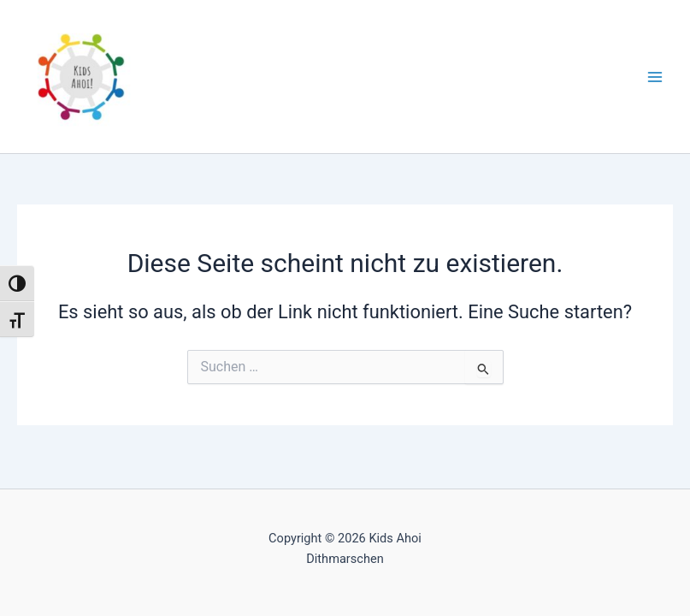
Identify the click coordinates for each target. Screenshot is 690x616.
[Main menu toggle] (655, 77)
